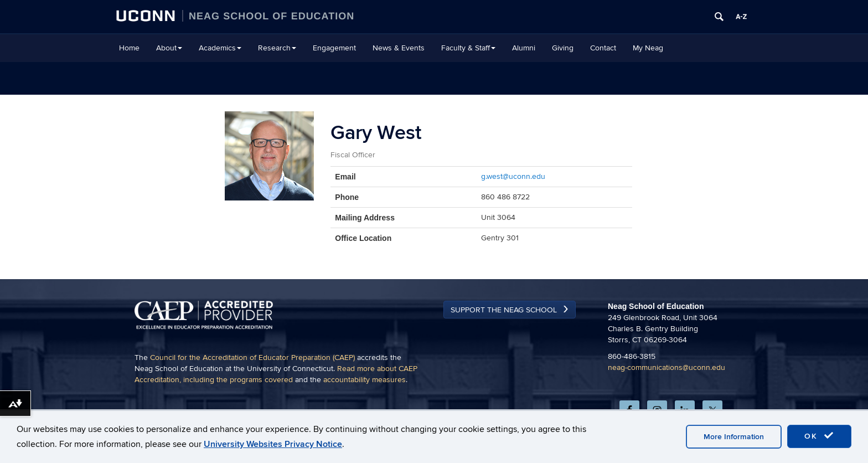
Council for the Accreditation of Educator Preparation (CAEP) (252, 357)
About (169, 48)
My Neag (648, 48)
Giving (563, 48)
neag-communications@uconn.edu (666, 367)
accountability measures (365, 380)
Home (129, 48)
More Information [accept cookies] (734, 437)
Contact (603, 48)
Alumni (524, 48)
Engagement (334, 48)
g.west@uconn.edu (513, 176)
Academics (220, 48)
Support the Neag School (504, 310)
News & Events (399, 48)
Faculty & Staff (468, 48)
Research (277, 48)
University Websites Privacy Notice (273, 444)
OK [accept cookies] (819, 436)
